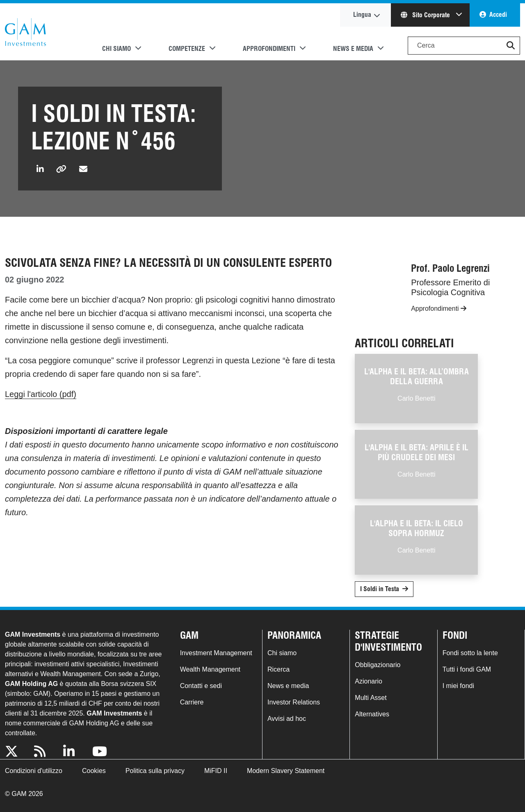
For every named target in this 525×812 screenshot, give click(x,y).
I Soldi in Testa (380, 589)
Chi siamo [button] (116, 49)
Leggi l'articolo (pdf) (41, 394)
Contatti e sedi (201, 686)
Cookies (94, 771)
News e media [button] (353, 49)
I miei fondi (458, 686)
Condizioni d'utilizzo (34, 771)
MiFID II (216, 771)
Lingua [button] (362, 15)
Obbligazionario (378, 665)
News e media (288, 686)
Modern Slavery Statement (286, 771)
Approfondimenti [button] (269, 49)
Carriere (192, 702)
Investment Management (216, 653)
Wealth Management (210, 669)
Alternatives (372, 714)
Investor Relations (294, 702)
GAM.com (25, 32)
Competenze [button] (187, 49)
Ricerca (278, 669)
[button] (511, 46)
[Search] (464, 46)
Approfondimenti (439, 309)
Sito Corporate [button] (426, 15)
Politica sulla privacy (155, 771)
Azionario (369, 681)
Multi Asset (371, 698)
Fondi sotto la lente (470, 653)
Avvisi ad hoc (287, 719)
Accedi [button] (498, 15)
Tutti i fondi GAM (467, 669)
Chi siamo (282, 653)
